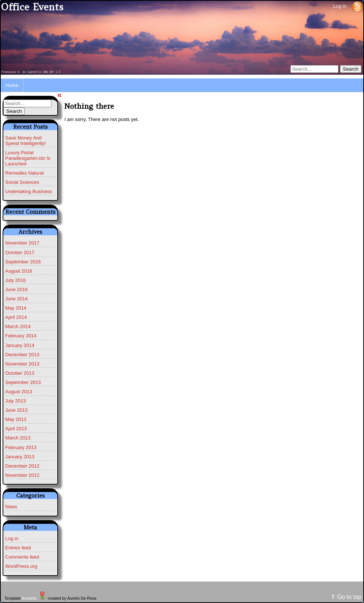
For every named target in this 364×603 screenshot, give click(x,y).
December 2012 (22, 466)
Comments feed (22, 557)
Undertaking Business (28, 191)
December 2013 (22, 355)
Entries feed (18, 548)
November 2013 (22, 364)
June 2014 (16, 299)
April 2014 (16, 317)
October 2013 (20, 373)
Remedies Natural (24, 173)
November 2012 (22, 475)
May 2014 (16, 308)
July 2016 (16, 280)
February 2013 (21, 447)
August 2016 (19, 271)
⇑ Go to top (346, 597)
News (11, 507)
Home (12, 85)
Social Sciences (22, 182)
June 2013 (16, 410)
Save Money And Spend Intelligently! (26, 141)
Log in (340, 6)
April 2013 (16, 429)
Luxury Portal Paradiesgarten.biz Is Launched (28, 158)
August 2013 (19, 392)
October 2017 (20, 252)
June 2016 (16, 289)
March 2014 (18, 326)
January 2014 (20, 345)
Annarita (29, 598)
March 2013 (18, 438)
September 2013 (23, 382)
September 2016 (23, 262)
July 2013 (16, 401)
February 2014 (21, 336)
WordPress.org (21, 566)
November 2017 (22, 243)
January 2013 (20, 457)
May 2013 (16, 419)
